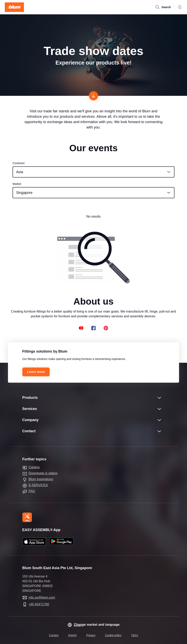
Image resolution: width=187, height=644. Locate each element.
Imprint (72, 635)
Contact (54, 635)
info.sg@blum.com (42, 597)
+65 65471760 (39, 604)
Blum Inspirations (41, 479)
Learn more (36, 372)
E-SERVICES (38, 485)
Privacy (91, 635)
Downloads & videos (43, 473)
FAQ (32, 491)
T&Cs (135, 635)
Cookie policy (113, 635)
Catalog (34, 467)
